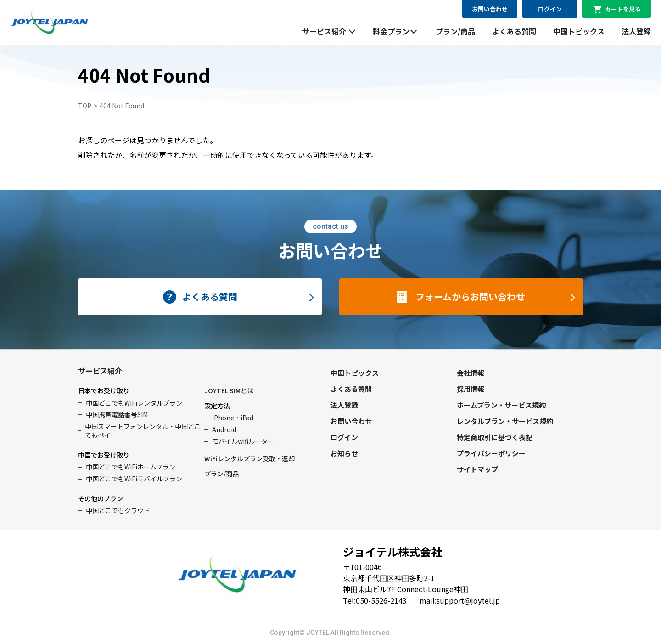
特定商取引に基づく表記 (495, 437)
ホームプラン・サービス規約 (501, 405)
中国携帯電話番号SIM (117, 414)
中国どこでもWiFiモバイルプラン (134, 479)
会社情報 (471, 373)
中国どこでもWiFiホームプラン (131, 467)
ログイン (550, 9)
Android (224, 429)
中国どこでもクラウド (118, 510)
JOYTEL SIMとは (229, 390)
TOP (85, 106)
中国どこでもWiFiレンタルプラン (134, 403)
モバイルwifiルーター (243, 441)
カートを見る (623, 9)
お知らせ (344, 453)
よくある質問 (514, 31)
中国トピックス (579, 31)
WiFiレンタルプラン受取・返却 (249, 458)
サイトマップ (477, 469)
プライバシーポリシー (491, 453)
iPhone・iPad (233, 418)
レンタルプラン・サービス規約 (505, 421)
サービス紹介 (324, 31)
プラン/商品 (455, 31)
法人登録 (636, 31)
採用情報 (471, 389)
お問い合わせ (490, 9)
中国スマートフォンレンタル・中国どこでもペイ (143, 431)
